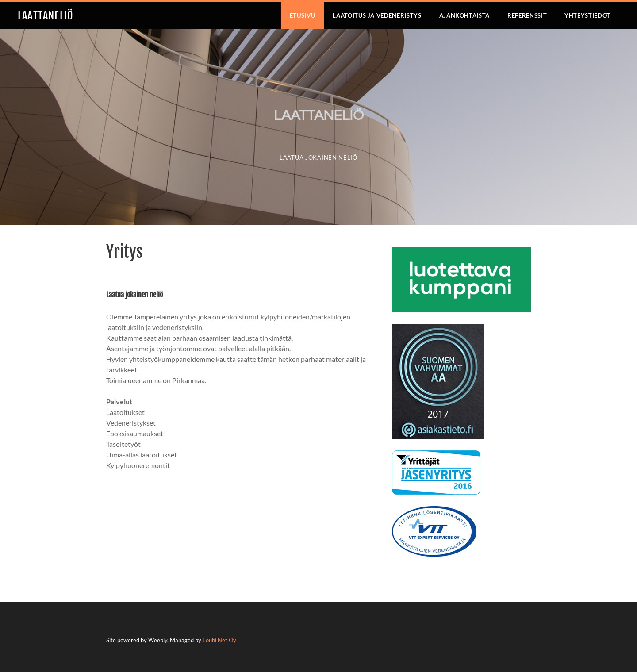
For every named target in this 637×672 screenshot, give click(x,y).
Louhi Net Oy (219, 640)
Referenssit (527, 15)
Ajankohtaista (464, 15)
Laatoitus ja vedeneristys (377, 15)
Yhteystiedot (587, 15)
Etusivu (303, 15)
